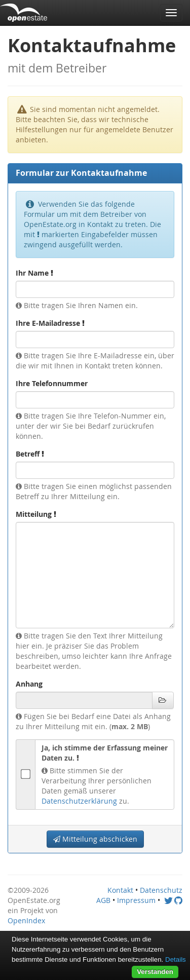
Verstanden (155, 972)
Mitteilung (36, 514)
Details (176, 959)
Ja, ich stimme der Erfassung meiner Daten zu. (105, 753)
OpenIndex (26, 920)
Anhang (29, 684)
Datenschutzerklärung (79, 801)
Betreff (30, 454)
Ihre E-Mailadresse (50, 323)
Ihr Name (34, 273)
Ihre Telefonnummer (52, 383)
